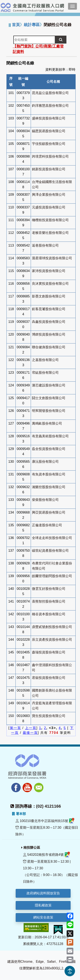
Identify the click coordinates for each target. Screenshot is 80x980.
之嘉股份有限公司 (45, 360)
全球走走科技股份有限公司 (52, 538)
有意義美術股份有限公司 (50, 436)
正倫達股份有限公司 (47, 525)
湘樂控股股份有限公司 (49, 487)
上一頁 (31, 728)
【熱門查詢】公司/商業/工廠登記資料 (38, 49)
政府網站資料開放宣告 (43, 893)
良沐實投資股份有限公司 (50, 284)
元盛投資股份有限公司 (49, 207)
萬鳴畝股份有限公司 (47, 423)
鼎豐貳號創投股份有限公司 (52, 627)
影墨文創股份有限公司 (49, 296)
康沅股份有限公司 (45, 462)
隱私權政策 (43, 905)
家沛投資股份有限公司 (49, 271)
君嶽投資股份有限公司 (49, 678)
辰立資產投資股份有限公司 (52, 640)
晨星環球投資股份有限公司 (52, 258)
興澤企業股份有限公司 (49, 195)
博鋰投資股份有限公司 (49, 334)
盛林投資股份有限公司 (49, 118)
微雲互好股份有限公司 (49, 589)
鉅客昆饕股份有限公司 (49, 309)
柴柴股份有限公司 (45, 500)
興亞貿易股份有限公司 (49, 512)
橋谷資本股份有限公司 (49, 614)
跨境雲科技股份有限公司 (50, 156)
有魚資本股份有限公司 (49, 474)
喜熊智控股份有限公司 (49, 601)
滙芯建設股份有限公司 (49, 385)
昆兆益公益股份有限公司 (50, 93)
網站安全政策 (43, 917)
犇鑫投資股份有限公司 (49, 322)
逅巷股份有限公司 (45, 245)
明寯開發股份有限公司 (49, 411)
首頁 (16, 25)
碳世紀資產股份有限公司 (50, 551)
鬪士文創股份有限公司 (49, 398)
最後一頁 (30, 733)
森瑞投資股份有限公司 (49, 652)
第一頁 (15, 728)
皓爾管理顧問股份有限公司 (52, 576)
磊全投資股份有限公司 (49, 449)
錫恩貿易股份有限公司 (49, 131)
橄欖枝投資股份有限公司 (50, 220)
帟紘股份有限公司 (45, 373)
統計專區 (32, 25)
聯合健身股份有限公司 (49, 347)
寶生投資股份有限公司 (49, 716)
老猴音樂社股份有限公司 (50, 233)
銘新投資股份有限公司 (49, 169)
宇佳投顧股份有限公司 (49, 144)
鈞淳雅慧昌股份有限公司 (50, 106)
